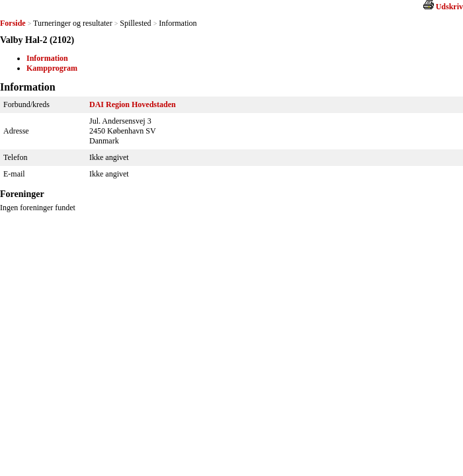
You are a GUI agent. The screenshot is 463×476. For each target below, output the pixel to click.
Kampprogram (52, 68)
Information (47, 58)
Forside (13, 23)
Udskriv (449, 7)
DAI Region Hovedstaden (133, 104)
